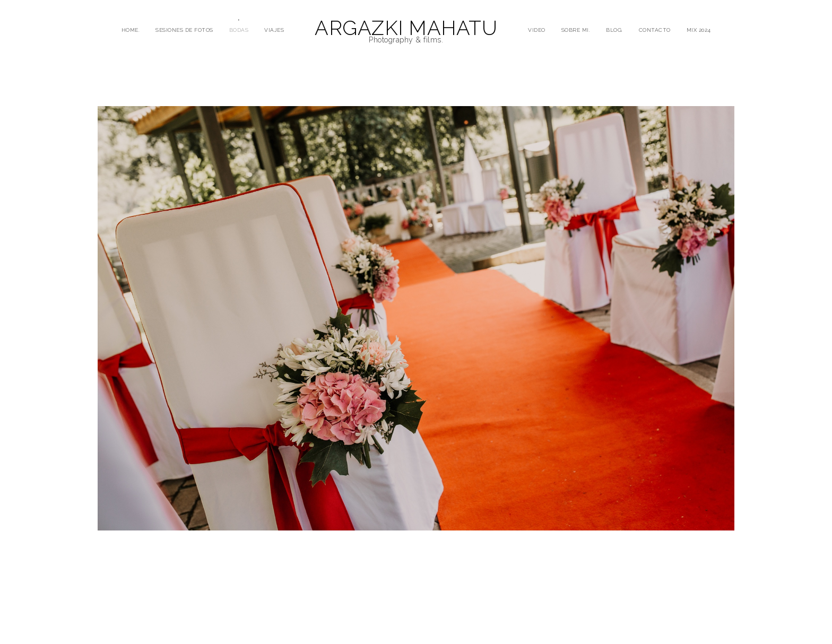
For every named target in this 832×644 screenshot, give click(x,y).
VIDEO (537, 30)
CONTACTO (655, 30)
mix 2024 (699, 30)
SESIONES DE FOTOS (184, 30)
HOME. (131, 30)
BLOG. (614, 30)
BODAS (239, 30)
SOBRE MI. (576, 30)
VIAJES (274, 30)
